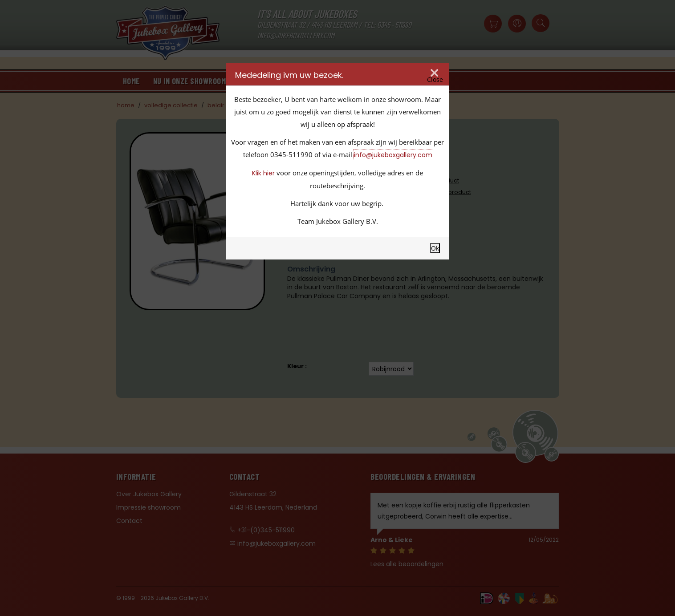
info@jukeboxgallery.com (393, 155)
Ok (435, 248)
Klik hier (263, 173)
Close (435, 80)
